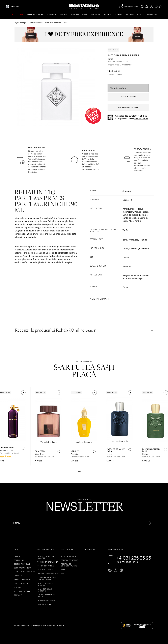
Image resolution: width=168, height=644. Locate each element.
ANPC (63, 570)
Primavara (133, 240)
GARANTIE (18, 576)
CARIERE (17, 556)
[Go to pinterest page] (121, 570)
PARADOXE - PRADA (45, 570)
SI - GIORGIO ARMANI (46, 566)
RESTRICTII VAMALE (22, 580)
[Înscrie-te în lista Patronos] (149, 523)
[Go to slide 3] (84, 471)
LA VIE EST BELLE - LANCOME (45, 590)
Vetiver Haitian (142, 212)
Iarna (125, 240)
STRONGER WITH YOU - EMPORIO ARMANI (47, 578)
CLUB (15, 7)
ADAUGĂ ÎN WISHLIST (128, 97)
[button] (23, 393)
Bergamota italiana (132, 275)
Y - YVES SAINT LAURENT (48, 562)
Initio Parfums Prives (53, 23)
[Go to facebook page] (110, 570)
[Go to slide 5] (89, 471)
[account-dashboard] (151, 7)
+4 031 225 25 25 (133, 558)
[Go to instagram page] (116, 570)
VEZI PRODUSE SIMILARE (128, 107)
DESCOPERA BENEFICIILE (24, 568)
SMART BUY (152, 15)
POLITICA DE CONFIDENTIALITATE (69, 565)
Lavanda (134, 249)
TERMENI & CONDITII (69, 556)
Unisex (126, 258)
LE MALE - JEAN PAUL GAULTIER (46, 557)
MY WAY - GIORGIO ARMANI (48, 574)
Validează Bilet (131, 7)
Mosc (133, 209)
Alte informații (100, 299)
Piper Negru (138, 278)
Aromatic (127, 191)
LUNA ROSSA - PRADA (46, 601)
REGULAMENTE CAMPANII (24, 572)
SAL (63, 574)
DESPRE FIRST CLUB (22, 564)
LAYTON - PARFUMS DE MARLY (47, 596)
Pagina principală (21, 23)
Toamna (143, 240)
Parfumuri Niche (36, 23)
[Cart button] (161, 7)
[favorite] (156, 7)
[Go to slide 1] (79, 471)
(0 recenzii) (127, 65)
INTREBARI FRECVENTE (23, 591)
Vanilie (126, 209)
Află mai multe (141, 119)
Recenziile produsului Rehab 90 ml (55, 330)
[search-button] (142, 6)
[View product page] (49, 419)
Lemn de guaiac (130, 215)
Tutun (125, 249)
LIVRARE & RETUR (21, 583)
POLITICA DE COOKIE (69, 560)
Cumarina (144, 249)
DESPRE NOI (19, 560)
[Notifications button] (147, 7)
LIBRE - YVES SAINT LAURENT (45, 584)
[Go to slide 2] (82, 471)
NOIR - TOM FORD (45, 604)
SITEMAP (18, 587)
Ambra (138, 221)
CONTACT (18, 595)
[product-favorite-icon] (23, 448)
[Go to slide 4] (86, 471)
